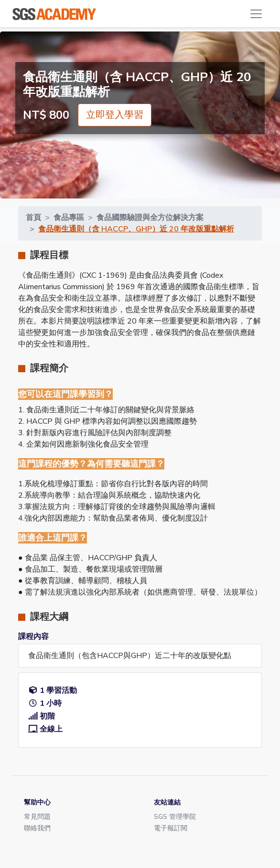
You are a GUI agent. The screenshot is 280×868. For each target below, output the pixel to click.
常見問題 (37, 817)
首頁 (33, 218)
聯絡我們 (37, 828)
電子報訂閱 (171, 828)
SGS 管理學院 (175, 817)
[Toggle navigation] (256, 14)
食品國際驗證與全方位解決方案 (150, 218)
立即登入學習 (115, 115)
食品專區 (69, 218)
